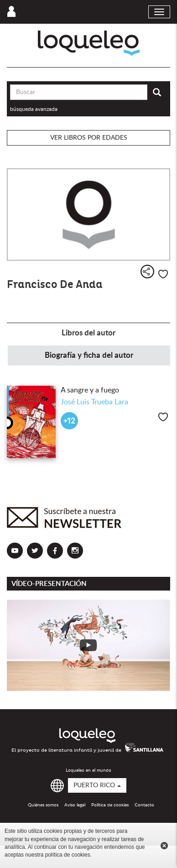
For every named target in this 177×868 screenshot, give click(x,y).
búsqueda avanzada (34, 109)
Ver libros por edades (89, 138)
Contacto (144, 805)
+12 (69, 421)
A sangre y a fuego (90, 390)
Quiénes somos (43, 805)
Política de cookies (110, 805)
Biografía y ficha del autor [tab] (89, 355)
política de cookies (68, 855)
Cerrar (164, 846)
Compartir (147, 272)
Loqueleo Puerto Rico (89, 43)
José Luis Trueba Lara (94, 402)
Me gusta (163, 274)
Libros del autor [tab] (88, 333)
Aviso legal (75, 805)
